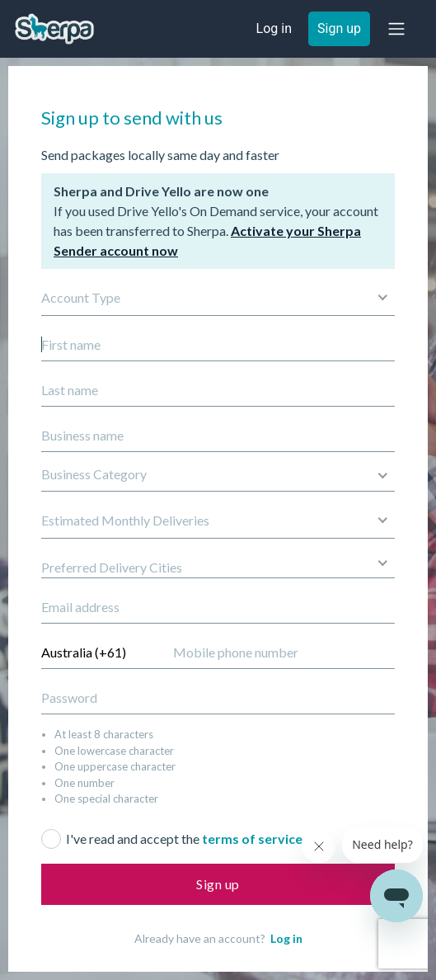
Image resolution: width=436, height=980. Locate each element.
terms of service (252, 839)
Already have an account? (218, 938)
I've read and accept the (184, 839)
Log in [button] (274, 28)
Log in (286, 938)
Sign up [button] (339, 28)
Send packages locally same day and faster (160, 155)
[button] (396, 29)
